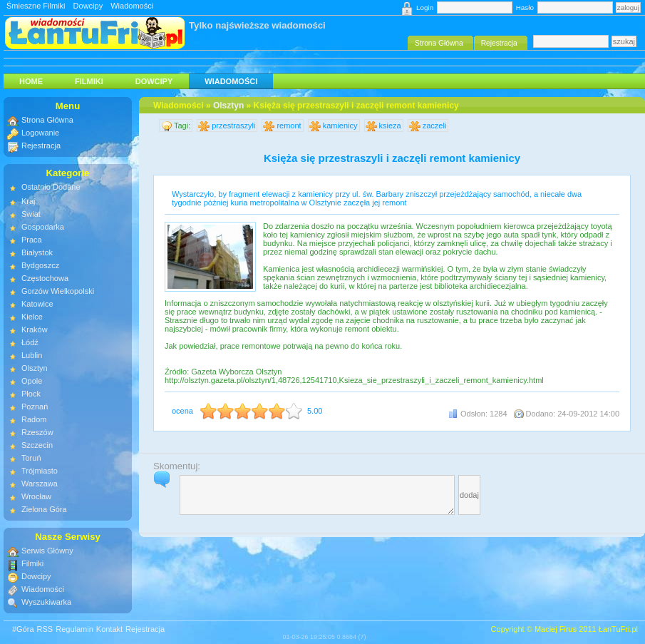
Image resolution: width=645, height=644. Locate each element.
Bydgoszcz (40, 265)
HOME (31, 81)
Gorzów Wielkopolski (58, 291)
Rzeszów (37, 432)
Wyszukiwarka (46, 602)
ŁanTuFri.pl (618, 629)
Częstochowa (45, 278)
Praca (32, 240)
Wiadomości (132, 6)
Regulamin (74, 629)
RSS (45, 629)
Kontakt (109, 629)
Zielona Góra (44, 509)
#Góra (23, 629)
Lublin (32, 355)
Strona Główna (47, 120)
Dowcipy (88, 6)
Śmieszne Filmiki (36, 6)
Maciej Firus (556, 629)
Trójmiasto (40, 471)
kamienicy (340, 126)
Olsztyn (228, 106)
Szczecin (37, 445)
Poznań (35, 407)
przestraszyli (233, 126)
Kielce (32, 317)
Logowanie (40, 133)
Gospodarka (43, 227)
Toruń (31, 458)
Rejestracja (41, 145)
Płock (31, 394)
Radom (34, 419)
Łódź (30, 342)
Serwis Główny (47, 551)
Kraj (29, 201)
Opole (32, 381)
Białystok (37, 252)
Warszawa (40, 484)
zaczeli (435, 126)
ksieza (390, 126)
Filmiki (89, 81)
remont (289, 126)
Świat (31, 214)
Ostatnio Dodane (51, 187)
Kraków (35, 329)
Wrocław (36, 496)
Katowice (37, 304)
